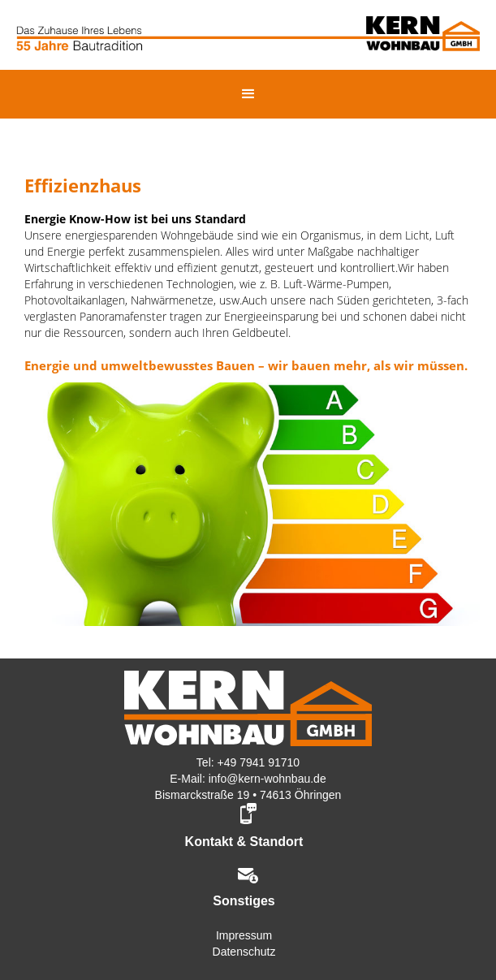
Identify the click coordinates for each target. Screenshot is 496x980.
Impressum (244, 935)
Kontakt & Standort (244, 842)
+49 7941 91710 (259, 762)
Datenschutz (244, 952)
